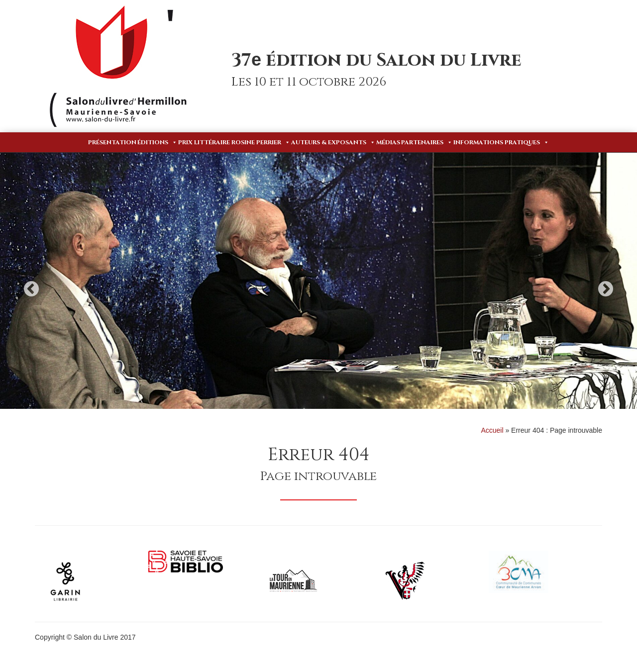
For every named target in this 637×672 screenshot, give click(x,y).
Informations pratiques (501, 142)
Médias (388, 142)
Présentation (112, 142)
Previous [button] (31, 289)
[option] (318, 281)
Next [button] (606, 289)
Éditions (157, 142)
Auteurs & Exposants (333, 142)
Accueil (492, 430)
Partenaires (427, 142)
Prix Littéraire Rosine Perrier (234, 142)
